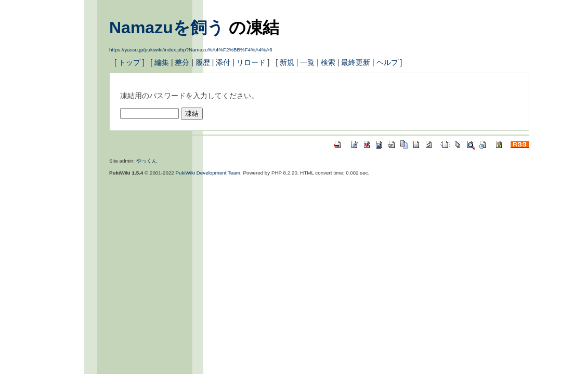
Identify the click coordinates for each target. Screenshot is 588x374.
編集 (162, 62)
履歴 (203, 62)
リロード (251, 62)
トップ (129, 62)
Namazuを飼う (167, 28)
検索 (328, 62)
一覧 (307, 62)
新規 (287, 62)
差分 (182, 62)
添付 (223, 62)
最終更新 (356, 62)
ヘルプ (387, 62)
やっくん (147, 161)
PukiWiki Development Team (208, 173)
